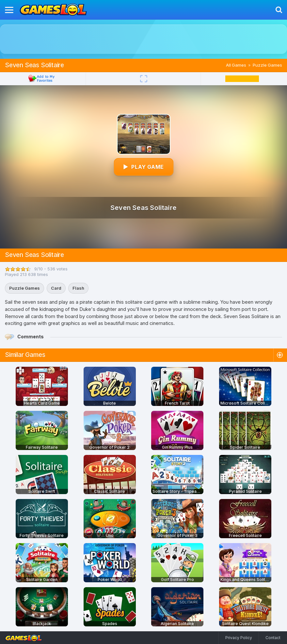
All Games (236, 65)
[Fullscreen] (144, 79)
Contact (273, 638)
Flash (78, 288)
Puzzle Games (267, 65)
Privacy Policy (239, 638)
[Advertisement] (144, 39)
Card (56, 288)
